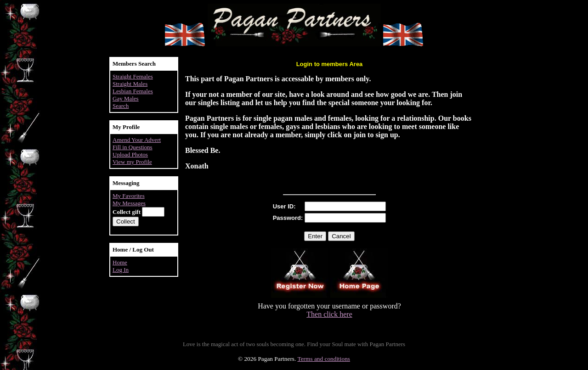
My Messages (129, 203)
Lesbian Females (133, 91)
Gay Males (126, 98)
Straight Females (133, 76)
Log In (121, 270)
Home (120, 262)
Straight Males (130, 84)
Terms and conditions (324, 359)
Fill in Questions (133, 147)
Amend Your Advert (137, 140)
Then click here (329, 314)
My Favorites (129, 196)
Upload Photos (130, 154)
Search (121, 106)
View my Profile (132, 162)
